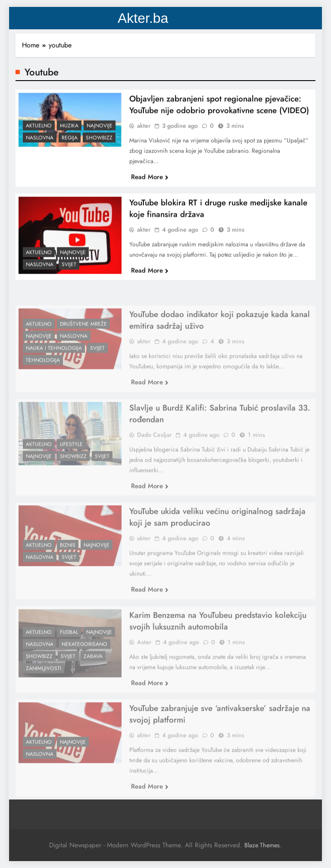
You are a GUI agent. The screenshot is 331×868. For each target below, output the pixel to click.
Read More (150, 181)
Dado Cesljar (154, 451)
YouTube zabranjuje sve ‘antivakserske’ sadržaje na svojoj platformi (220, 731)
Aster (144, 659)
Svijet (69, 269)
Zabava (93, 673)
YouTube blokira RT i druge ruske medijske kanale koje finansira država (218, 212)
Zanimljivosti (44, 685)
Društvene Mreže (83, 340)
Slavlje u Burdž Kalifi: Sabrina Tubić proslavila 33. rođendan (220, 430)
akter (144, 130)
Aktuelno (39, 130)
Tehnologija (43, 377)
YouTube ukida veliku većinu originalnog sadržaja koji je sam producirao (217, 534)
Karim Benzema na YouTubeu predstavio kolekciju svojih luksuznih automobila (218, 637)
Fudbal (69, 649)
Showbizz (99, 142)
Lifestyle (71, 461)
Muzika (69, 130)
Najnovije (100, 130)
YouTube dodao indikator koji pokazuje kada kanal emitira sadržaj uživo (220, 337)
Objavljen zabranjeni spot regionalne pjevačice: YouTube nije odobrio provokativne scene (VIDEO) (219, 109)
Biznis (68, 562)
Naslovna (40, 142)
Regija (70, 142)
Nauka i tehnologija (54, 365)
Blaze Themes (262, 845)
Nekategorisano (84, 661)
